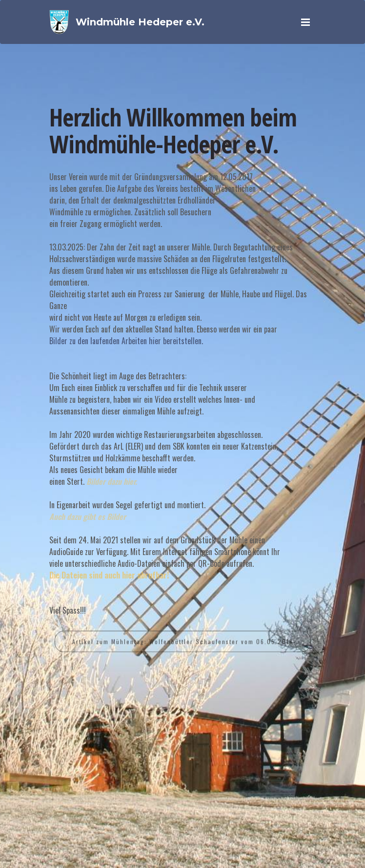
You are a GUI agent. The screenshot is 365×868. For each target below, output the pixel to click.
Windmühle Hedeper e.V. (140, 22)
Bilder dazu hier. (112, 481)
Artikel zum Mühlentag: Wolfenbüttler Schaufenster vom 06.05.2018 (183, 646)
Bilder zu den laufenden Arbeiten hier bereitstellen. (126, 341)
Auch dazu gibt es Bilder (88, 517)
